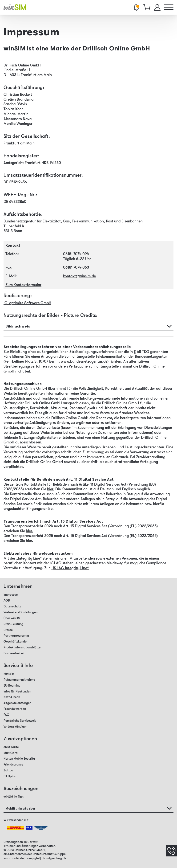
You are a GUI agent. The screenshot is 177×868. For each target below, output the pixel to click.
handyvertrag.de (55, 858)
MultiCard (11, 753)
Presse (8, 630)
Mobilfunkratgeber (20, 808)
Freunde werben (15, 709)
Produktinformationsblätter (23, 647)
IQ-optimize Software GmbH (27, 303)
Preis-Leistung (13, 624)
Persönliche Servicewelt (20, 721)
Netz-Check (12, 697)
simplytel (33, 858)
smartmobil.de (14, 858)
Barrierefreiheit (14, 653)
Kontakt (9, 674)
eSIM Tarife (11, 747)
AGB (7, 600)
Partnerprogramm (16, 636)
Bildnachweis (18, 326)
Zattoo (8, 770)
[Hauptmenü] (169, 7)
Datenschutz (12, 606)
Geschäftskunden (16, 641)
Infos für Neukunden (17, 691)
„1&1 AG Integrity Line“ (70, 568)
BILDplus (10, 776)
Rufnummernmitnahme (19, 680)
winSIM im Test (14, 797)
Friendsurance (13, 764)
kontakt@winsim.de (79, 276)
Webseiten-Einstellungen (20, 612)
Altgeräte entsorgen (17, 703)
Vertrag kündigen (15, 727)
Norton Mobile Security (19, 759)
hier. (51, 489)
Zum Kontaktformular (23, 285)
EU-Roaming (12, 686)
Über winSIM (12, 618)
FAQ (6, 715)
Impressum (11, 595)
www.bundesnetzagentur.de (84, 361)
